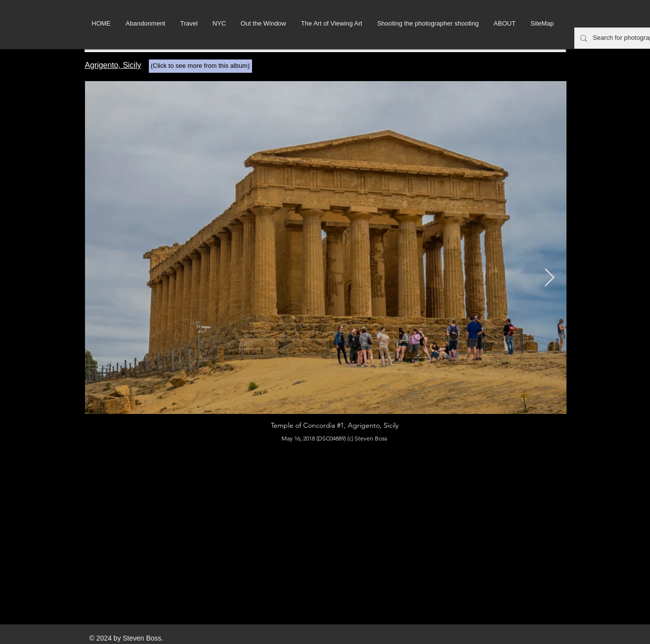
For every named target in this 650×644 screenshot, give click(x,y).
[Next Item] (550, 278)
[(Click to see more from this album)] (200, 66)
